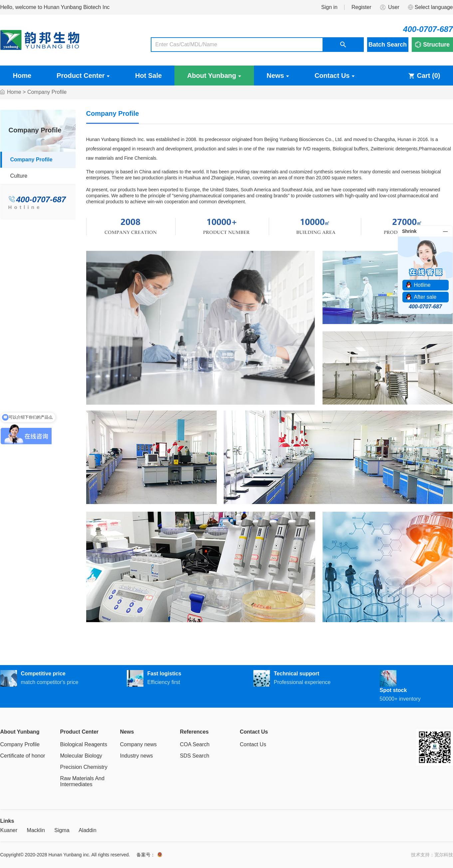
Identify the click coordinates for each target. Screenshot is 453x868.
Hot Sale (148, 76)
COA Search (195, 744)
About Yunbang (214, 76)
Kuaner (9, 830)
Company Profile (31, 160)
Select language (430, 7)
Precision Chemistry (84, 767)
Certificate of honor (23, 756)
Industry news (137, 756)
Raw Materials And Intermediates (82, 781)
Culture (19, 176)
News (278, 76)
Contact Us (335, 76)
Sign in (329, 7)
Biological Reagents (84, 744)
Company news (138, 744)
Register (361, 7)
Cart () (424, 76)
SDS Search (195, 756)
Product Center (83, 76)
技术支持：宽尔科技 (432, 855)
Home (22, 76)
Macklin (36, 830)
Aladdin (87, 830)
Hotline (25, 207)
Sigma (62, 830)
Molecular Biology (81, 756)
